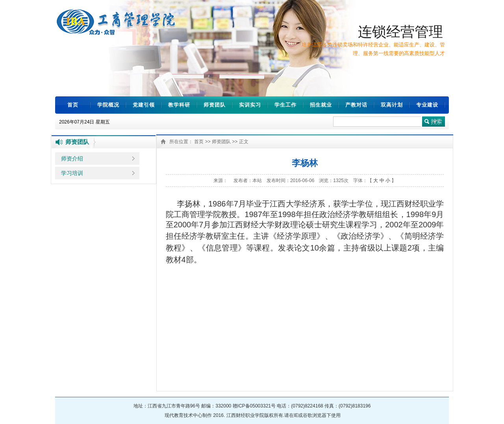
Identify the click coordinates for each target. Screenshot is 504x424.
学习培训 (72, 173)
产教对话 (356, 105)
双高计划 (392, 105)
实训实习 (250, 105)
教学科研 (179, 105)
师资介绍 (72, 159)
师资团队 (215, 105)
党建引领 (144, 105)
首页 (73, 105)
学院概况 (108, 105)
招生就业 (321, 105)
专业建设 (427, 105)
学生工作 (285, 105)
